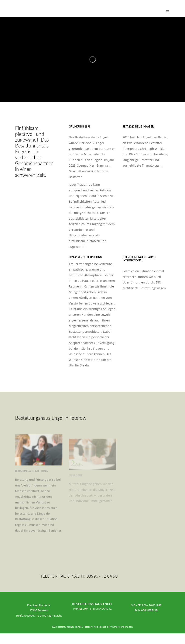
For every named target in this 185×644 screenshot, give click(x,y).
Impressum (81, 609)
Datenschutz (102, 609)
